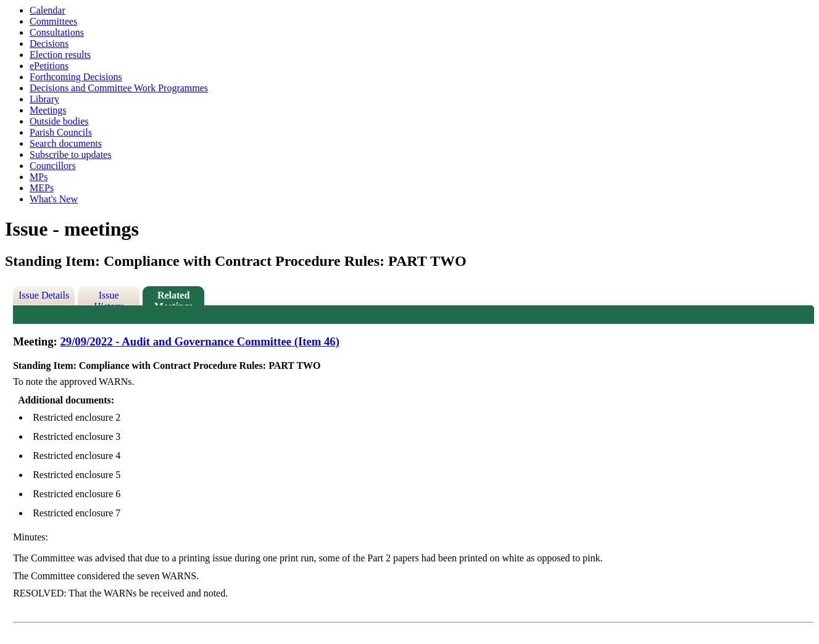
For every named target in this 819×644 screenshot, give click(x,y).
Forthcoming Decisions (76, 77)
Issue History (109, 298)
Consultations (57, 32)
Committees (53, 21)
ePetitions (49, 66)
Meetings (48, 110)
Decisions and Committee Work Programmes (119, 88)
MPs (39, 177)
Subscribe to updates (70, 155)
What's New (54, 199)
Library (44, 99)
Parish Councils (61, 132)
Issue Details (44, 295)
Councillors (53, 166)
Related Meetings (173, 298)
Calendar (48, 10)
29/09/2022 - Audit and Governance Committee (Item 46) (199, 341)
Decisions (49, 43)
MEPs (42, 188)
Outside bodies (59, 121)
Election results (60, 55)
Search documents (66, 143)
